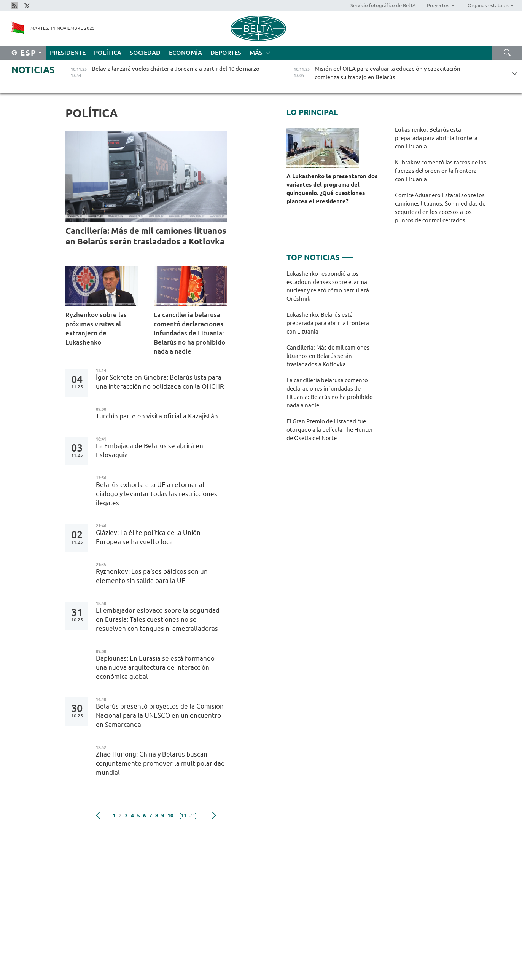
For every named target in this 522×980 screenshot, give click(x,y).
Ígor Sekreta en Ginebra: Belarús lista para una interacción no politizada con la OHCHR (160, 382)
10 (170, 816)
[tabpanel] (332, 360)
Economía (185, 53)
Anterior (98, 816)
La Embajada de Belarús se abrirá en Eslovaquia (150, 450)
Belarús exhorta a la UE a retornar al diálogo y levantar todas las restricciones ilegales (157, 494)
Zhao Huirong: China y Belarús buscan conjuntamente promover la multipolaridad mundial (160, 763)
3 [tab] (372, 254)
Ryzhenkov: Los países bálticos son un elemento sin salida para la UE (152, 576)
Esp (28, 53)
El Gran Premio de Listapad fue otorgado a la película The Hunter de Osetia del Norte (330, 430)
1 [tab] (348, 254)
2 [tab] (360, 254)
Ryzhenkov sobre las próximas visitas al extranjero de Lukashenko (96, 328)
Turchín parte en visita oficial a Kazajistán (157, 416)
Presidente (68, 53)
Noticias (33, 70)
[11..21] (188, 816)
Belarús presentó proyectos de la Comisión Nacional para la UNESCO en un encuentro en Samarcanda (160, 715)
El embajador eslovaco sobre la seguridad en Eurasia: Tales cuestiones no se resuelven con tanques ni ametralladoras (158, 619)
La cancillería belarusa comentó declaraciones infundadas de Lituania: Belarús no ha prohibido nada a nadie (189, 333)
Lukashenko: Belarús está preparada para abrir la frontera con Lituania (436, 138)
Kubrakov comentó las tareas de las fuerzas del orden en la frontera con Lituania (441, 171)
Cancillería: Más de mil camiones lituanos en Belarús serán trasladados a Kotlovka (146, 236)
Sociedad (145, 53)
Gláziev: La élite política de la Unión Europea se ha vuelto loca (148, 537)
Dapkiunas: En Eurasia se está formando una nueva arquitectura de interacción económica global (155, 667)
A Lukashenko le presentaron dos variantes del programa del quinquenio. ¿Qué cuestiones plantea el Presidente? (332, 189)
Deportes (226, 53)
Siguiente (214, 816)
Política (108, 53)
